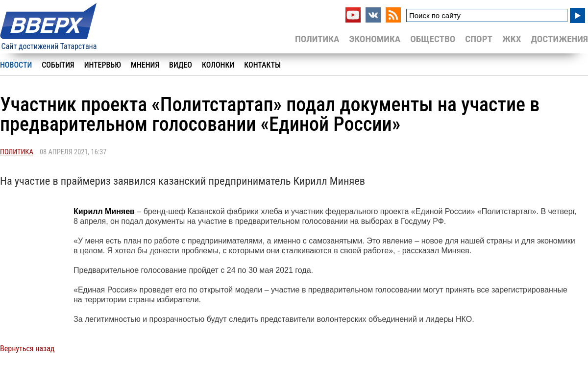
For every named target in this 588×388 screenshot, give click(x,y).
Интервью (103, 65)
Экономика (375, 39)
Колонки (218, 65)
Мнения (145, 65)
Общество (433, 39)
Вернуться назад (27, 349)
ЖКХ (512, 39)
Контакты (262, 65)
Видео (181, 65)
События (58, 65)
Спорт (479, 39)
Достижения (559, 39)
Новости (16, 65)
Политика (317, 39)
